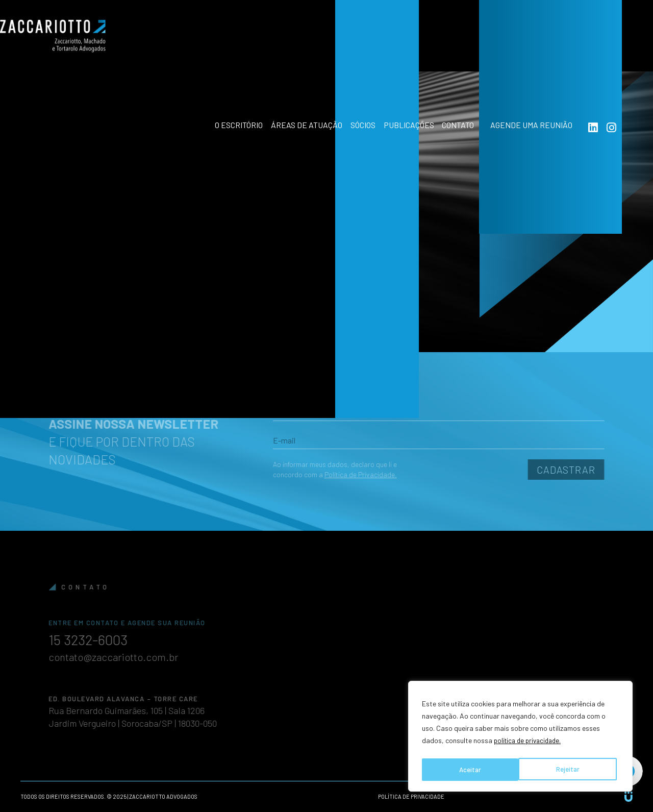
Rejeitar (471, 769)
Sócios (350, 46)
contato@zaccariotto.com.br (129, 657)
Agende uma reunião (547, 46)
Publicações (403, 46)
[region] (520, 738)
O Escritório (211, 46)
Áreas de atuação (286, 46)
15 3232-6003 (107, 639)
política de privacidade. (530, 744)
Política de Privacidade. (345, 474)
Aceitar (571, 769)
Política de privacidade (411, 796)
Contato (459, 46)
